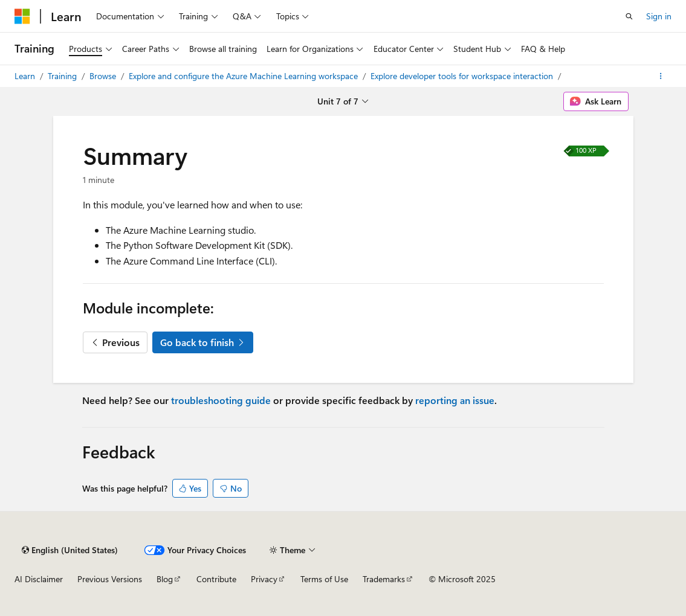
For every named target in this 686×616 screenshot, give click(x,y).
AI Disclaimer (39, 579)
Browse (104, 76)
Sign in (659, 16)
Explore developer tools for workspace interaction (463, 76)
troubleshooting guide (221, 400)
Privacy (264, 579)
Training (63, 76)
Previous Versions (110, 579)
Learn (26, 76)
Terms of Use (324, 579)
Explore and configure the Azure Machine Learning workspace (244, 76)
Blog (165, 579)
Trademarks (384, 579)
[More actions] (661, 76)
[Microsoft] (22, 16)
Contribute (216, 579)
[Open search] (629, 16)
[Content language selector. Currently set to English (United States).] (70, 550)
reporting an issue (455, 400)
